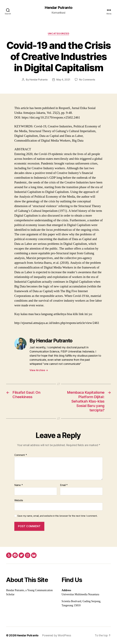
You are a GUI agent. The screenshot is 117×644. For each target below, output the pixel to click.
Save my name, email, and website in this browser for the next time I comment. (57, 516)
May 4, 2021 (63, 80)
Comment (21, 455)
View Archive (39, 370)
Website (19, 500)
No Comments (87, 80)
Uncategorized (58, 34)
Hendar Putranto (58, 8)
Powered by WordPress (57, 635)
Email (64, 485)
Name (19, 485)
